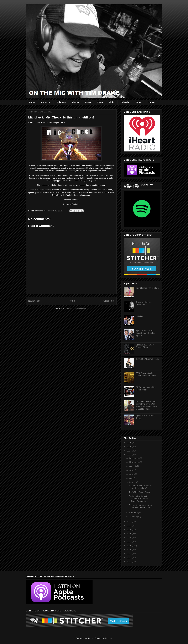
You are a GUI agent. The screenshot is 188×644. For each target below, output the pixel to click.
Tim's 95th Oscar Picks (139, 492)
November (134, 462)
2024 (129, 451)
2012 (129, 562)
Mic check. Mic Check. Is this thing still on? (140, 487)
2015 (129, 550)
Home (32, 102)
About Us (46, 102)
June (132, 474)
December (134, 458)
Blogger (108, 638)
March (132, 482)
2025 (129, 447)
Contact (151, 102)
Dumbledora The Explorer (148, 288)
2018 (129, 538)
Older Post (109, 301)
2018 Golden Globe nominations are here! (146, 374)
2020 (129, 530)
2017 (129, 542)
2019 (129, 534)
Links (112, 102)
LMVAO (139, 316)
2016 (129, 546)
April (132, 478)
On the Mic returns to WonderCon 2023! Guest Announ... (138, 499)
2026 (129, 443)
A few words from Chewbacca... (144, 303)
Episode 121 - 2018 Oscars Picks (145, 346)
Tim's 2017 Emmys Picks (147, 359)
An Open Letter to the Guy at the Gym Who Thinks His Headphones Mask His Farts (147, 405)
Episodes (61, 102)
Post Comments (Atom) (77, 308)
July (131, 470)
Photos (75, 102)
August (133, 466)
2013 (129, 558)
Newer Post (34, 301)
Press (88, 102)
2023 (129, 455)
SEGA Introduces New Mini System (146, 388)
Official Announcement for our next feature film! (141, 506)
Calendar (125, 102)
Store (139, 102)
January (133, 517)
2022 (129, 522)
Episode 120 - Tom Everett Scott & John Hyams (145, 333)
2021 (129, 526)
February (134, 513)
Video (100, 102)
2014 (129, 554)
